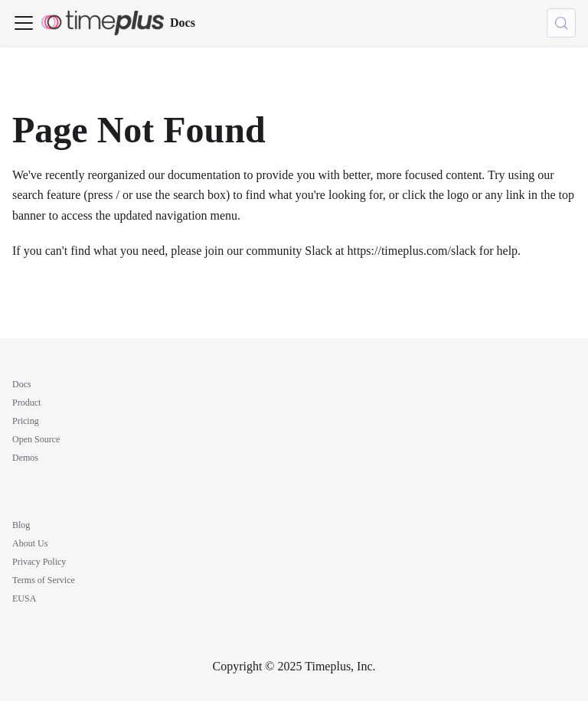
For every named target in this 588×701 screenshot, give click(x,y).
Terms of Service (44, 580)
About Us (30, 543)
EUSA (24, 598)
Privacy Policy (39, 562)
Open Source (36, 439)
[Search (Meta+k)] (561, 23)
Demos (25, 458)
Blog (21, 525)
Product (26, 403)
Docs (22, 384)
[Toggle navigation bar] (24, 23)
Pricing (26, 421)
